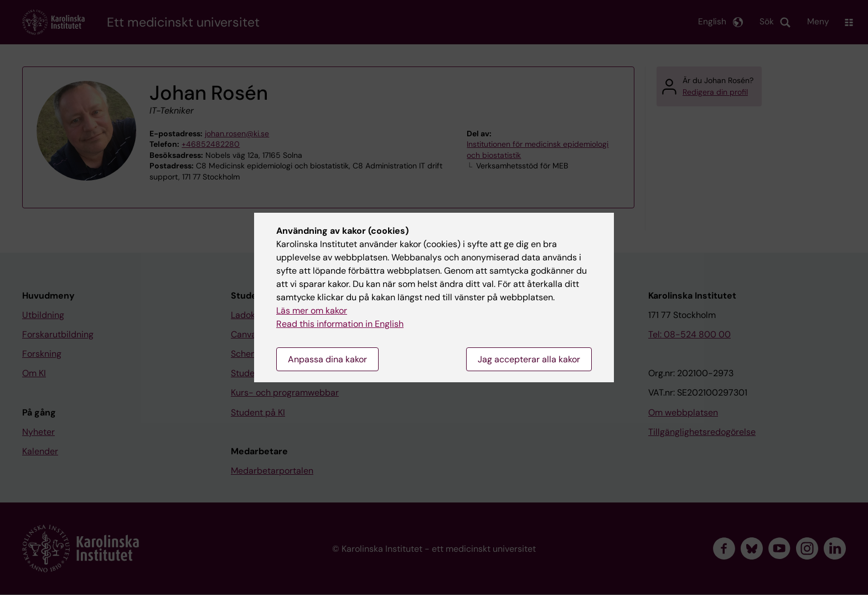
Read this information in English (340, 324)
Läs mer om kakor (312, 311)
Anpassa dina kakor (327, 359)
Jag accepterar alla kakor (529, 359)
